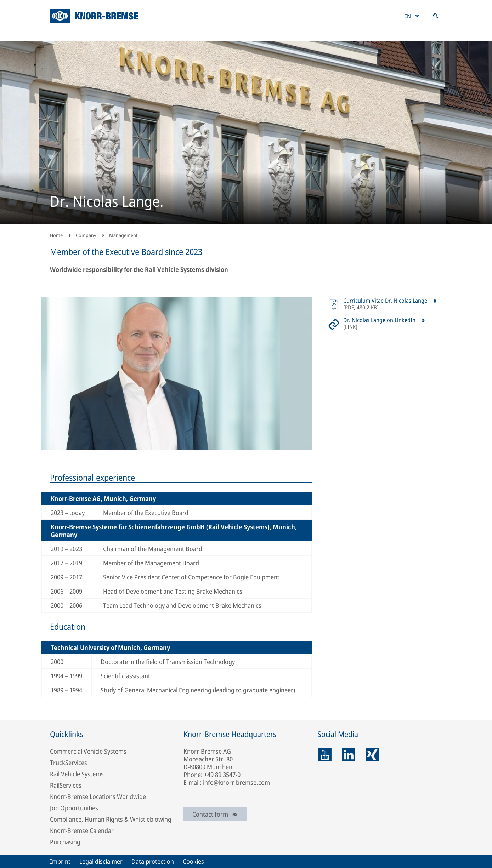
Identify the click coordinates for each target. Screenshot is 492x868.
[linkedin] (349, 755)
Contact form (215, 814)
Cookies (193, 861)
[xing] (372, 755)
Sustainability (138, 34)
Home (57, 235)
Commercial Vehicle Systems (88, 751)
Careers (292, 34)
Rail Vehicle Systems (77, 774)
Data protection (153, 861)
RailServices (66, 785)
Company (67, 34)
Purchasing (65, 842)
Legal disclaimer (101, 861)
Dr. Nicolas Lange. (107, 202)
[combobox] (412, 16)
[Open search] (436, 16)
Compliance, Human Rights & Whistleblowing (111, 819)
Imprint (60, 861)
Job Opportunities (74, 808)
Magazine (356, 34)
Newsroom (424, 34)
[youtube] (325, 755)
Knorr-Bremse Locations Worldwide (98, 796)
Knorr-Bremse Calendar (82, 830)
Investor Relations (219, 34)
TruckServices (69, 763)
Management (123, 235)
